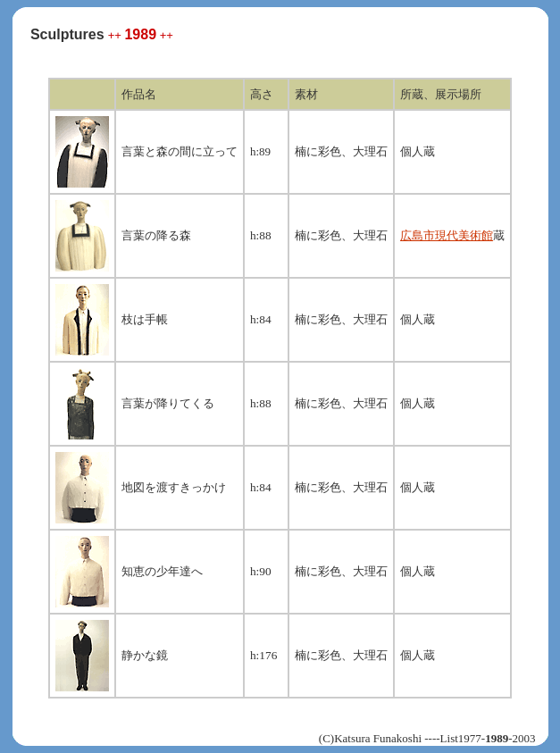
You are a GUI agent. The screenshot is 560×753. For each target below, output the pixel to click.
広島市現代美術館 (447, 235)
